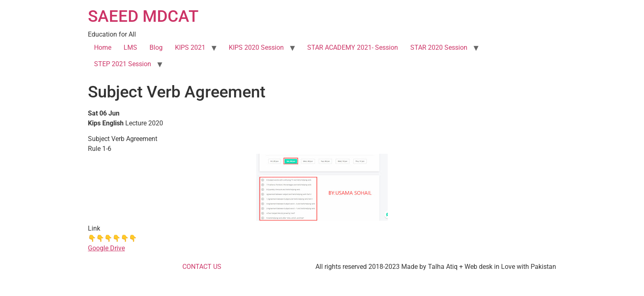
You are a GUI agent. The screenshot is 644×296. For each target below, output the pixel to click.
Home (103, 47)
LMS (130, 47)
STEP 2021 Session (123, 64)
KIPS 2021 (190, 47)
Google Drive (106, 248)
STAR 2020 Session (439, 47)
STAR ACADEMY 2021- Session (353, 47)
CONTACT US (202, 267)
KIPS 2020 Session (256, 47)
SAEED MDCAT (143, 16)
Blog (156, 47)
